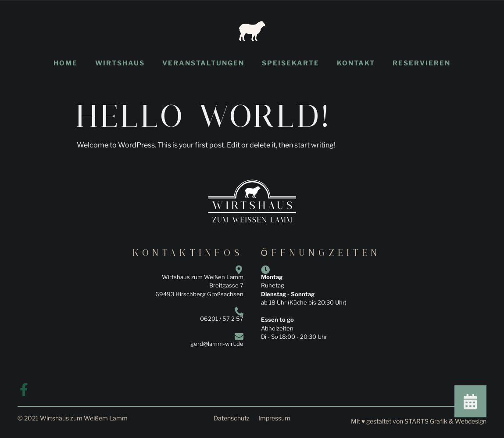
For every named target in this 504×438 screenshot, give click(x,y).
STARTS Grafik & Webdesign (445, 421)
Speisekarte (291, 63)
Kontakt (356, 63)
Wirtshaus (120, 63)
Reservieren (422, 63)
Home (66, 63)
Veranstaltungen (203, 63)
